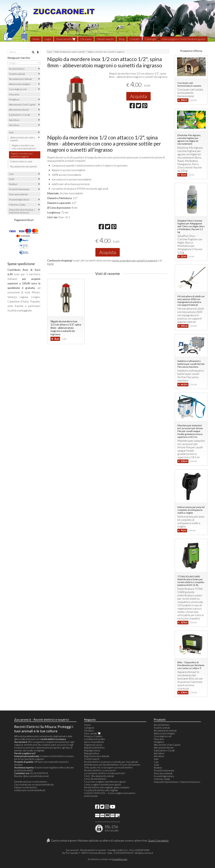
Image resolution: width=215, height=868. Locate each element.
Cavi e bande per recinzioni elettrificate (34, 784)
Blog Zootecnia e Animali (96, 756)
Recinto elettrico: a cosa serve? (100, 770)
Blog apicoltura (92, 753)
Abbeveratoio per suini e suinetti (70, 52)
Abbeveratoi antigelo (20, 84)
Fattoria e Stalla (17, 205)
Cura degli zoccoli (18, 89)
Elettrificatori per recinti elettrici (31, 782)
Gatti (12, 179)
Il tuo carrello (66, 39)
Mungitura (14, 99)
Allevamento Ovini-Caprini (22, 104)
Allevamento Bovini (19, 110)
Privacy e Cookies (93, 736)
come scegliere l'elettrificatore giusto (183, 39)
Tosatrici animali (17, 74)
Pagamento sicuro (93, 745)
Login (48, 39)
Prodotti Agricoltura (19, 199)
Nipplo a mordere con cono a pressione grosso (24, 147)
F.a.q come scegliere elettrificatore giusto (105, 782)
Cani (11, 174)
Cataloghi (151, 39)
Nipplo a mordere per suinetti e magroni (106, 52)
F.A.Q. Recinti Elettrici (95, 779)
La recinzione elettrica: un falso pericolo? (105, 773)
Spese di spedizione (94, 742)
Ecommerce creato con (107, 859)
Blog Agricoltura (92, 750)
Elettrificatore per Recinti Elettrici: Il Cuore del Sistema (112, 765)
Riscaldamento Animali (20, 79)
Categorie (89, 728)
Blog (122, 39)
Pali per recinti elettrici (26, 787)
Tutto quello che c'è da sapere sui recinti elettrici (108, 767)
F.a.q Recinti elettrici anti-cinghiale (101, 790)
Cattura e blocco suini (21, 161)
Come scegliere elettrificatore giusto (103, 784)
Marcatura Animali (18, 194)
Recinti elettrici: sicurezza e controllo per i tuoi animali (111, 762)
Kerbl (50, 264)
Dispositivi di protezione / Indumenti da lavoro (22, 211)
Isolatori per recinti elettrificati (30, 790)
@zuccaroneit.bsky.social (36, 776)
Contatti (135, 39)
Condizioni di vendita (94, 739)
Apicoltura (14, 120)
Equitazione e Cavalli (19, 115)
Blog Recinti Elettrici (94, 748)
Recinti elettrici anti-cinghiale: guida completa (107, 787)
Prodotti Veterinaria (19, 189)
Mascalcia (14, 94)
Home (36, 39)
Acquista (138, 96)
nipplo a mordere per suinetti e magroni (135, 260)
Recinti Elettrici (17, 69)
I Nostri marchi (105, 39)
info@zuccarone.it (144, 853)
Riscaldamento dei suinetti (23, 166)
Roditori (13, 184)
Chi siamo (86, 39)
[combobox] (24, 63)
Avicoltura (14, 125)
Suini (49, 52)
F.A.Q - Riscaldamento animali (99, 776)
